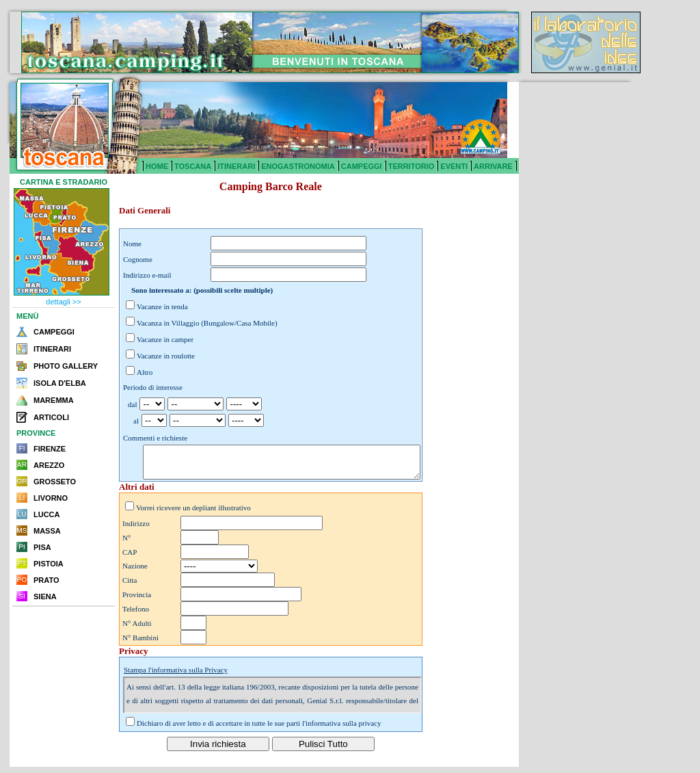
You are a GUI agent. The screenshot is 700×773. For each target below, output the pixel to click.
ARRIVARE (493, 166)
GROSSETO (55, 482)
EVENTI (454, 166)
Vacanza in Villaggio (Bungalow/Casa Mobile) (207, 323)
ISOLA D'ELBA (60, 383)
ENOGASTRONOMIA (298, 166)
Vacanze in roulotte (166, 356)
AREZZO (49, 465)
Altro (145, 372)
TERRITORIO (412, 166)
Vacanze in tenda (162, 306)
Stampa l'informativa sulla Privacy (176, 676)
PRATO (46, 580)
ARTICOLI (51, 417)
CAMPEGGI (362, 166)
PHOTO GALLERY (66, 366)
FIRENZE (50, 449)
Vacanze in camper (165, 339)
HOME (157, 166)
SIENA (45, 597)
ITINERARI (236, 166)
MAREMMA (54, 400)
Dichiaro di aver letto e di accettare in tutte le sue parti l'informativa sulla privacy (259, 729)
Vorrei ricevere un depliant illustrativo (193, 514)
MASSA (47, 531)
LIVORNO (51, 498)
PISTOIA (49, 564)
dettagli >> (63, 302)
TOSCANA (193, 166)
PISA (42, 547)
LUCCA (47, 514)
